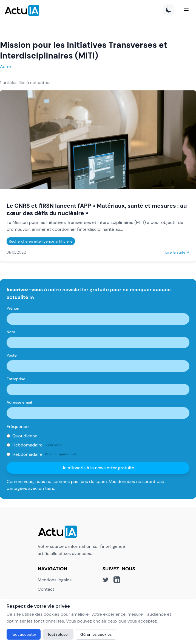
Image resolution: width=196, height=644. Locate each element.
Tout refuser (58, 634)
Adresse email (19, 402)
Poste (12, 355)
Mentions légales (55, 580)
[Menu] (186, 10)
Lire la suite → (177, 252)
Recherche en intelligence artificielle (41, 241)
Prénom (14, 308)
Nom (11, 332)
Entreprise (16, 379)
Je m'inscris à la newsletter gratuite (98, 468)
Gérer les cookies (96, 634)
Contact (46, 589)
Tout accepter (24, 634)
